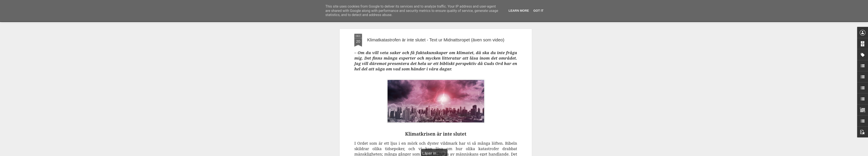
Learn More (519, 11)
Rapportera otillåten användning (459, 154)
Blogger (437, 154)
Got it (538, 11)
